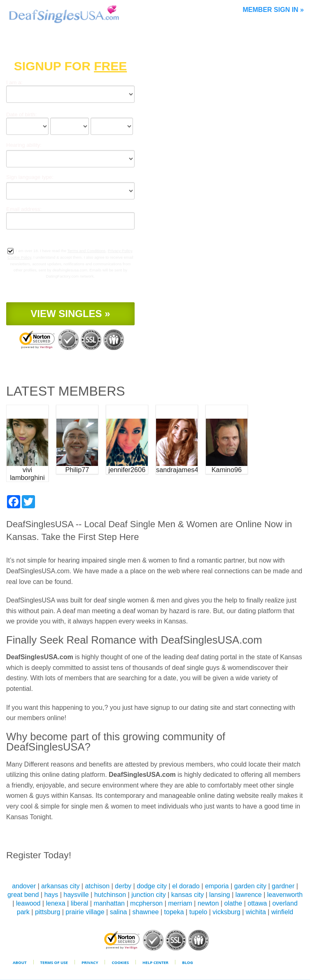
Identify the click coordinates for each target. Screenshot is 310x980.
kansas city (188, 895)
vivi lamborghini (27, 474)
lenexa (55, 903)
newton (208, 903)
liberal (80, 903)
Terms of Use (54, 963)
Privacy (90, 963)
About (20, 963)
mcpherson (146, 903)
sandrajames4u (177, 470)
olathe (233, 903)
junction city (149, 895)
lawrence (249, 895)
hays (51, 895)
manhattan (109, 903)
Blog (187, 963)
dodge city (152, 886)
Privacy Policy (120, 251)
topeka (174, 912)
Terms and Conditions (87, 251)
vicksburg (226, 912)
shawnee (146, 912)
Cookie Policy (19, 257)
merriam (180, 903)
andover (24, 886)
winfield (282, 912)
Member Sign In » (273, 10)
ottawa (257, 903)
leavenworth (285, 895)
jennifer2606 (127, 470)
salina (119, 912)
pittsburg (48, 912)
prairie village (85, 912)
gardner (283, 886)
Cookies (120, 963)
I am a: (14, 82)
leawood (28, 903)
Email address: (24, 209)
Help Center (155, 963)
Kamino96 (227, 470)
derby (123, 886)
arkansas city (60, 886)
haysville (76, 895)
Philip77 (77, 470)
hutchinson (110, 895)
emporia (217, 886)
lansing (220, 895)
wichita (256, 912)
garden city (250, 886)
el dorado (186, 886)
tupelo (198, 912)
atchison (97, 886)
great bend (23, 895)
